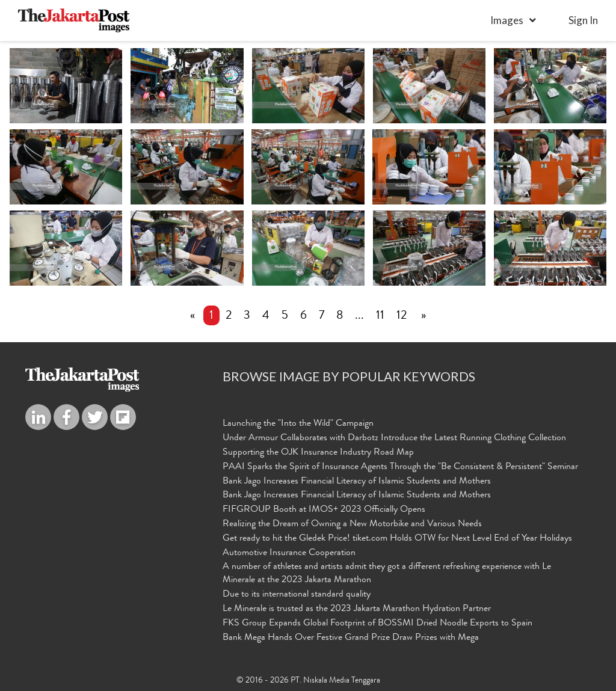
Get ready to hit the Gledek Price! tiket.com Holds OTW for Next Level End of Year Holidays (397, 539)
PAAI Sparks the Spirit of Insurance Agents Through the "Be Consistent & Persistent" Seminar (400, 467)
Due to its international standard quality (297, 595)
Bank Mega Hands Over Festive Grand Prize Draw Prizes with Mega (351, 638)
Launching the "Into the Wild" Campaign (298, 424)
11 (380, 316)
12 (402, 316)
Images (507, 20)
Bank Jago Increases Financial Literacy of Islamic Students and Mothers (357, 482)
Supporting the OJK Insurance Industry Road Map (318, 453)
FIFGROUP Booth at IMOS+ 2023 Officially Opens (324, 510)
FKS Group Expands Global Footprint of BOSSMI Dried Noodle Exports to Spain (377, 624)
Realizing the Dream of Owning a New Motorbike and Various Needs (352, 524)
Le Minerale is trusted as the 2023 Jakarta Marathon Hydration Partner (357, 609)
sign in (583, 20)
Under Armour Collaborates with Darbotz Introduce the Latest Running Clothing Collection (394, 438)
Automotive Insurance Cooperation (289, 553)
